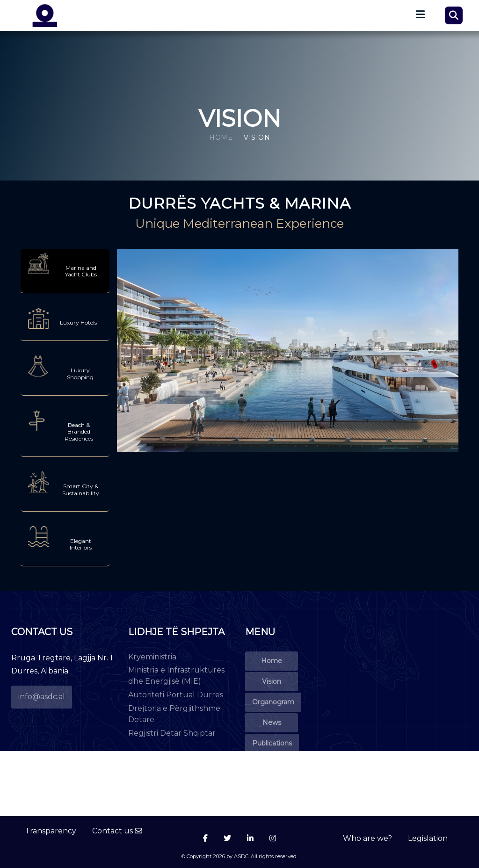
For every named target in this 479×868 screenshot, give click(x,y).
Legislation (428, 838)
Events (272, 764)
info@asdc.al (42, 697)
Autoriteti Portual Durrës (176, 695)
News (272, 723)
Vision (272, 681)
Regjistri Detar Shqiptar (172, 733)
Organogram (273, 702)
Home (221, 137)
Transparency (51, 831)
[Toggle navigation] (418, 17)
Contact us (117, 831)
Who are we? (367, 838)
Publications (272, 743)
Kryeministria (152, 657)
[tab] (65, 271)
